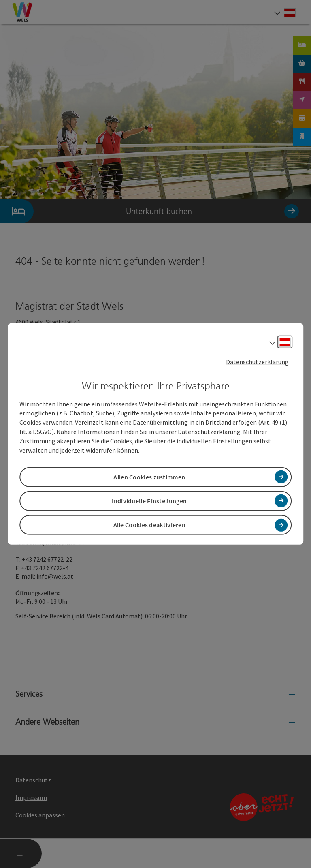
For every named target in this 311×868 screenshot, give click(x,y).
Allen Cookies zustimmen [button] (149, 477)
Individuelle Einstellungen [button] (149, 501)
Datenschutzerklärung (257, 362)
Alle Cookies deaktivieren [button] (150, 525)
